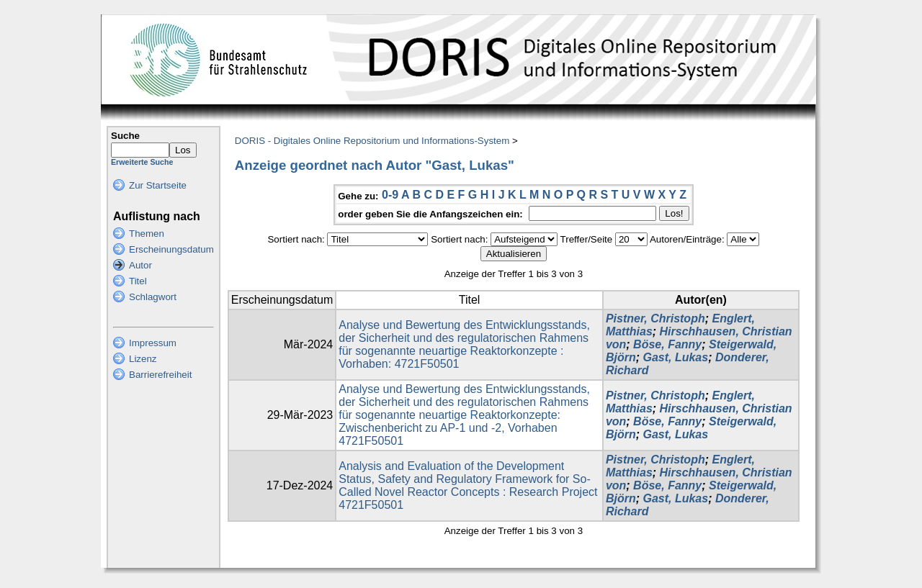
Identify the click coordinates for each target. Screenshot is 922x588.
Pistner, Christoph (655, 318)
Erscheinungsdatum (171, 249)
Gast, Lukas (675, 357)
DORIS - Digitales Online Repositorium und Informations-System (372, 141)
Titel (138, 281)
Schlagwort (153, 297)
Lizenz (143, 359)
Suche (125, 136)
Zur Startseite (158, 185)
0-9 (390, 195)
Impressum (153, 343)
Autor (140, 265)
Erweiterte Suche (142, 162)
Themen (147, 234)
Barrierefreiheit (160, 375)
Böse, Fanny (667, 344)
